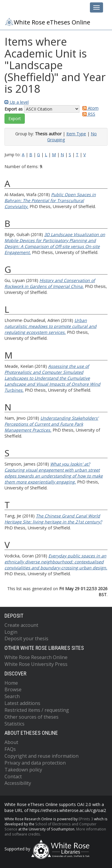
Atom (89, 108)
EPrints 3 (86, 819)
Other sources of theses (32, 717)
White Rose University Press (36, 664)
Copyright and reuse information (42, 756)
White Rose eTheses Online (47, 22)
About (11, 742)
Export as (14, 109)
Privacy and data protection (35, 763)
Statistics (14, 724)
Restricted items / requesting (37, 710)
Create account (21, 625)
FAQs (10, 749)
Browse (13, 689)
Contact (13, 776)
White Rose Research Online (36, 657)
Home (11, 683)
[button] (15, 119)
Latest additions (22, 703)
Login (11, 632)
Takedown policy (23, 770)
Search (12, 696)
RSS (88, 114)
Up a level (17, 102)
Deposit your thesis (26, 638)
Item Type (76, 134)
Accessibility (18, 783)
